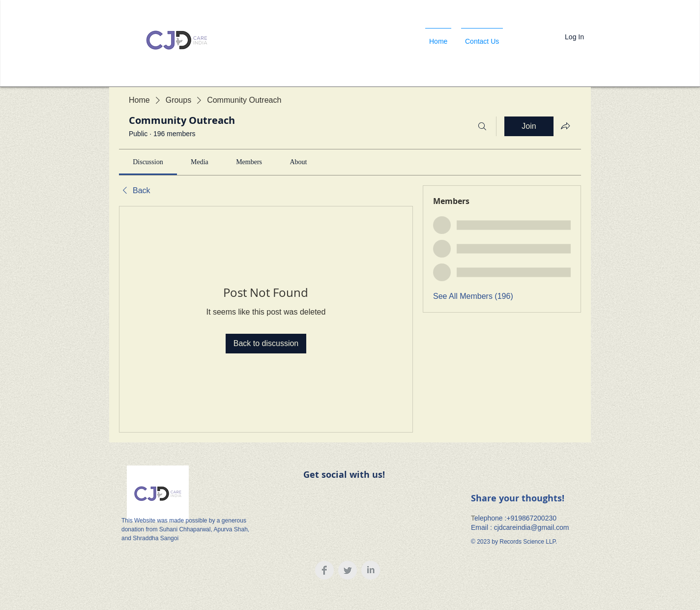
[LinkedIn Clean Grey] (371, 570)
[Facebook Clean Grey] (324, 570)
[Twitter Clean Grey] (348, 570)
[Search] (482, 126)
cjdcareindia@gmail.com (532, 527)
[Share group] (565, 126)
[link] (148, 162)
